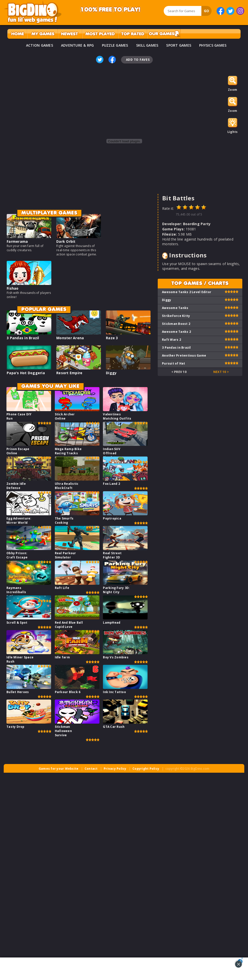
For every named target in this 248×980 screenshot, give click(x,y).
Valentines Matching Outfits (117, 416)
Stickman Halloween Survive (63, 731)
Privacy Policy (115, 769)
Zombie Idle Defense (16, 486)
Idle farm (62, 657)
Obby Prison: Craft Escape (17, 555)
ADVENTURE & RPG (77, 45)
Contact (91, 769)
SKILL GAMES (147, 45)
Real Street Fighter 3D (112, 555)
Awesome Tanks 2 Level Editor (187, 292)
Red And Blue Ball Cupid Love (69, 625)
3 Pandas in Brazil (23, 338)
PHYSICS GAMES (213, 45)
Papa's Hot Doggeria (26, 373)
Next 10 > (221, 372)
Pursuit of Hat (174, 363)
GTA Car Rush (114, 727)
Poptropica (112, 518)
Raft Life (62, 588)
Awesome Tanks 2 (176, 332)
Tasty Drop (15, 727)
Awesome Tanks (175, 308)
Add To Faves (138, 60)
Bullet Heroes (18, 692)
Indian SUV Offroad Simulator (112, 453)
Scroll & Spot (17, 623)
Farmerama (17, 241)
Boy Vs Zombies (116, 657)
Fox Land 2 (111, 484)
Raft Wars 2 (171, 340)
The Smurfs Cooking (64, 521)
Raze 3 (112, 338)
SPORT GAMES (179, 45)
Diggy (111, 373)
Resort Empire (69, 373)
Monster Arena (70, 338)
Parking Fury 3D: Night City (116, 590)
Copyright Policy (146, 769)
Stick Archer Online (65, 416)
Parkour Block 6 (68, 692)
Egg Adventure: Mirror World (19, 521)
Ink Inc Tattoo (114, 692)
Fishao (13, 288)
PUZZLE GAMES (115, 45)
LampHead (112, 623)
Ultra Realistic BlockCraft (67, 486)
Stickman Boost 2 (176, 324)
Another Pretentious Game (184, 355)
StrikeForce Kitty (176, 316)
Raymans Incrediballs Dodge (16, 592)
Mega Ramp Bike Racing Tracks (68, 451)
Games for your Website (59, 769)
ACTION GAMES (40, 45)
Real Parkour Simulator (65, 555)
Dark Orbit (66, 241)
